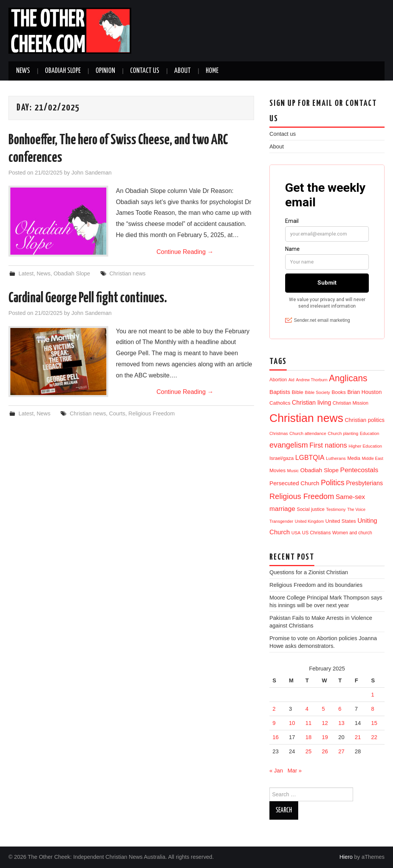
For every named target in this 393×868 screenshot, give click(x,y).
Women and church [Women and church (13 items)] (352, 533)
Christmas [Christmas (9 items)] (279, 433)
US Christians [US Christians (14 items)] (316, 533)
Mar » (295, 771)
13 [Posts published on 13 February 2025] (341, 723)
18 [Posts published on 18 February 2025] (309, 737)
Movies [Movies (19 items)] (277, 470)
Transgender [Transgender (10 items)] (281, 521)
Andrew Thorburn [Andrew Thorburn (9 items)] (312, 380)
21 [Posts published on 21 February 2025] (358, 737)
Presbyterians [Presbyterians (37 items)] (364, 483)
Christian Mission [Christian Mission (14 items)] (351, 403)
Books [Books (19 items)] (339, 392)
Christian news (127, 273)
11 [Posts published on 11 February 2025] (309, 723)
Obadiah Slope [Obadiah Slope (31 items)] (319, 470)
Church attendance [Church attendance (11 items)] (308, 433)
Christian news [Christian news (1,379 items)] (306, 418)
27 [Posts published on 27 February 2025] (341, 751)
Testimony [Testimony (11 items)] (336, 509)
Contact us (145, 71)
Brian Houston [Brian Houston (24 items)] (365, 392)
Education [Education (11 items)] (370, 433)
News (23, 71)
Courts (117, 413)
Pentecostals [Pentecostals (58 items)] (359, 470)
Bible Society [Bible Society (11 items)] (317, 392)
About (182, 71)
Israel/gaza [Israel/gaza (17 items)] (282, 458)
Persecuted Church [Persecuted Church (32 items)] (294, 483)
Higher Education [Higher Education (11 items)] (365, 446)
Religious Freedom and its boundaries (316, 585)
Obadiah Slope (63, 71)
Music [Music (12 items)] (293, 470)
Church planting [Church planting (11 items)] (343, 433)
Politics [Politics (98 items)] (333, 483)
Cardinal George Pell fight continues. (88, 298)
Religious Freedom (152, 413)
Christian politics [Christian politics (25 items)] (365, 420)
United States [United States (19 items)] (341, 521)
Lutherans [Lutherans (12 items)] (336, 458)
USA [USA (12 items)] (296, 533)
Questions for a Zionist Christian (309, 572)
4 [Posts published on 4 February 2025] (307, 709)
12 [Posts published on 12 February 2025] (325, 723)
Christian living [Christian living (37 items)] (312, 403)
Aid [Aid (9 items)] (291, 380)
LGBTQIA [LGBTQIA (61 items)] (310, 458)
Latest (26, 273)
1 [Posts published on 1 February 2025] (373, 695)
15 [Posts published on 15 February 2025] (374, 723)
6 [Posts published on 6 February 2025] (340, 709)
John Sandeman (92, 173)
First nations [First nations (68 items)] (328, 445)
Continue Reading (185, 252)
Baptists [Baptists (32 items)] (280, 392)
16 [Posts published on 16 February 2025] (276, 737)
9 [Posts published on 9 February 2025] (274, 723)
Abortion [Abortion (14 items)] (278, 380)
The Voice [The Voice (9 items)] (356, 509)
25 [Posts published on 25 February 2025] (309, 751)
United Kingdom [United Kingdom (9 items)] (309, 521)
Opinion (105, 71)
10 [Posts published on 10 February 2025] (292, 723)
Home (212, 71)
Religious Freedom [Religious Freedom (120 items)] (302, 496)
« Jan (276, 771)
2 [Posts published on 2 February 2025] (274, 709)
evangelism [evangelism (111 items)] (289, 445)
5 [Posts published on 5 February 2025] (324, 709)
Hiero (346, 857)
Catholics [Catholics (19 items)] (280, 403)
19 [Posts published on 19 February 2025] (325, 737)
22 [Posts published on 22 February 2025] (374, 737)
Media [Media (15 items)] (354, 458)
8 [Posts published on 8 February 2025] (373, 709)
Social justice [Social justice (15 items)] (310, 509)
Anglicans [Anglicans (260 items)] (348, 378)
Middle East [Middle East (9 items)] (373, 458)
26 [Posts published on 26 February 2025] (325, 751)
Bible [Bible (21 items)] (297, 392)
